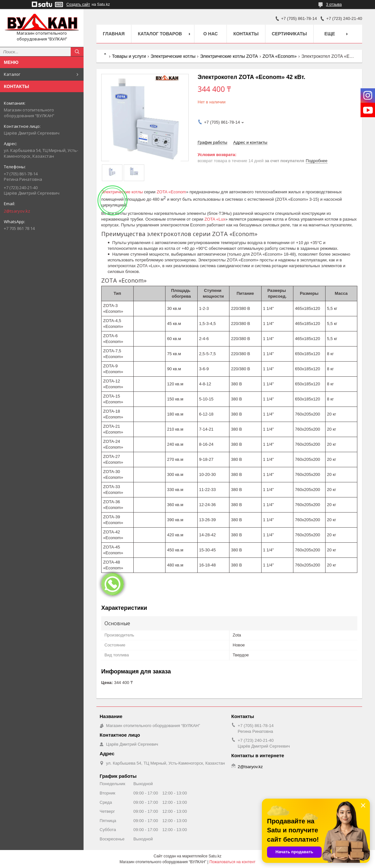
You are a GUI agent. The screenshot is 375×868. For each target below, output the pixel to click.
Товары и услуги (129, 56)
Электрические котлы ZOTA (229, 56)
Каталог (12, 74)
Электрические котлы (173, 56)
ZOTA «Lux (215, 219)
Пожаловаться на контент (232, 862)
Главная (114, 34)
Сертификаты (289, 34)
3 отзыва (334, 4)
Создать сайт (78, 4)
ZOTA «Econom (171, 192)
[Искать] (77, 52)
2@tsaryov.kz (17, 211)
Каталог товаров (160, 34)
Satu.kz (215, 856)
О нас (211, 34)
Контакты (246, 34)
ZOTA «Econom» (280, 56)
